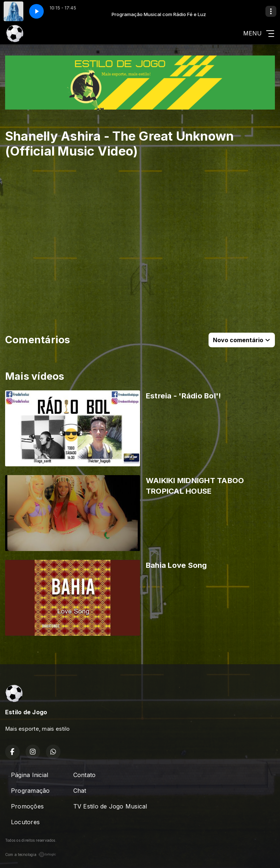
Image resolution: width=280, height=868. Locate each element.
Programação (30, 791)
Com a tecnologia (31, 854)
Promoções (27, 806)
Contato (85, 775)
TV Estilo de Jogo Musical (110, 806)
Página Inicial (30, 775)
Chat (80, 791)
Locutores (25, 822)
